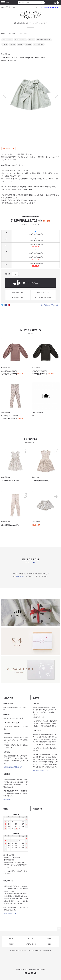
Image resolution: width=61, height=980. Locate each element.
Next (55, 95)
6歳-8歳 (20, 44)
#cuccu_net (20, 576)
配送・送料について (18, 298)
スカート (31, 40)
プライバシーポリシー (34, 951)
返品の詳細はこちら (10, 914)
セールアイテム (7, 40)
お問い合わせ (47, 951)
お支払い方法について (43, 292)
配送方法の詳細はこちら (41, 771)
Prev (6, 95)
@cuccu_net (30, 562)
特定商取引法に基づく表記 (43, 298)
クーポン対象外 (39, 44)
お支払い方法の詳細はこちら (13, 767)
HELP (49, 944)
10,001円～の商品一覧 (44, 40)
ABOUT (30, 939)
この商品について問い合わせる (50, 305)
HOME (3, 33)
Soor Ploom (12, 33)
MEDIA (12, 944)
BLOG (49, 939)
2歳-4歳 (5, 44)
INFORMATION (30, 944)
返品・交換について (18, 292)
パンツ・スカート (20, 40)
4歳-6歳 (13, 44)
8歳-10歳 (28, 44)
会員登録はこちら (9, 800)
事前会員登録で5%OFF (9, 7)
